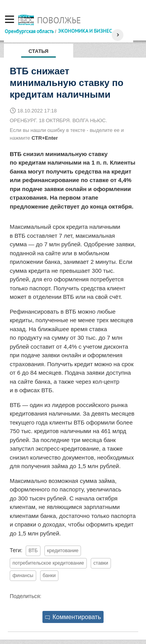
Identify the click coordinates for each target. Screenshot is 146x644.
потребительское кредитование (48, 563)
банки (49, 576)
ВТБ (33, 551)
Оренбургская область (29, 31)
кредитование (63, 551)
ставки (101, 563)
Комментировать (73, 617)
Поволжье (59, 20)
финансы (23, 576)
